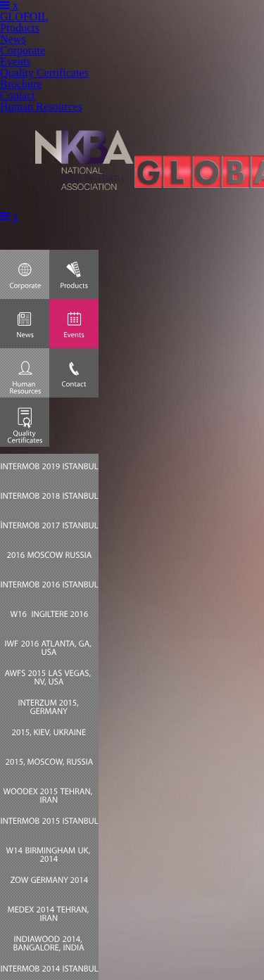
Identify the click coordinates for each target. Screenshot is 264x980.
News (13, 39)
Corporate (23, 50)
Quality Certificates (44, 73)
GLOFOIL (24, 17)
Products (20, 28)
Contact (18, 95)
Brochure (21, 84)
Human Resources (41, 107)
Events (15, 62)
